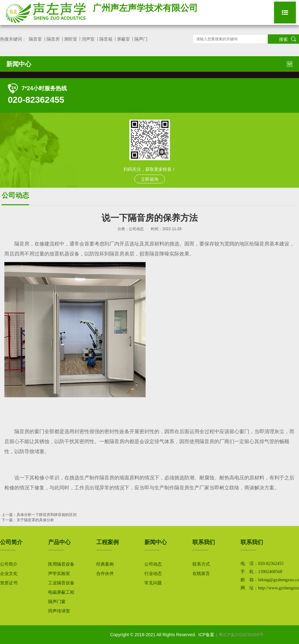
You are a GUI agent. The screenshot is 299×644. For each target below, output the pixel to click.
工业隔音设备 (61, 583)
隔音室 (35, 39)
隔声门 (141, 39)
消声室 (88, 39)
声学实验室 (59, 574)
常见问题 (153, 583)
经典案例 (105, 564)
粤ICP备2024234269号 (241, 635)
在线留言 (201, 574)
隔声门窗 (57, 602)
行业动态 (153, 574)
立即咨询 (150, 179)
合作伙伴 (105, 574)
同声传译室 (59, 611)
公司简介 (9, 564)
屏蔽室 (123, 39)
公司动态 (153, 564)
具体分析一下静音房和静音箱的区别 (47, 515)
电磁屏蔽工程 (61, 592)
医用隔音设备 (61, 564)
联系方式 (201, 564)
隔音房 (53, 39)
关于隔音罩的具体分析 (35, 520)
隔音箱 (106, 39)
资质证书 (9, 583)
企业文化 (9, 574)
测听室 (71, 39)
